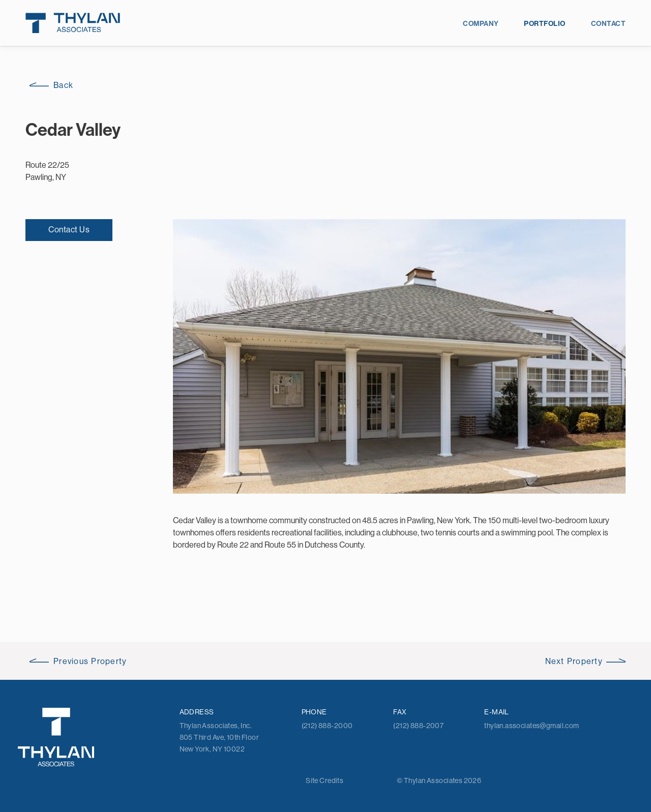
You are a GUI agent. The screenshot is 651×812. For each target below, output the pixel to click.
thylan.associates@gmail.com (531, 726)
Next (574, 661)
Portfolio (544, 23)
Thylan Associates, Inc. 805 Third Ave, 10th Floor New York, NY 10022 (219, 737)
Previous (90, 661)
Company (481, 23)
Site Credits (324, 780)
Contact (608, 23)
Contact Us (69, 229)
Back (63, 85)
